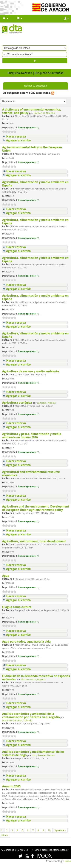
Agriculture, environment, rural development (34, 541)
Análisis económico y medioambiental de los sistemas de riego (33, 753)
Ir (35, 61)
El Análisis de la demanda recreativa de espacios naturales (36, 678)
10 (49, 830)
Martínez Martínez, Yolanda (17, 721)
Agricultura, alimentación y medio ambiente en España (35, 184)
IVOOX (44, 856)
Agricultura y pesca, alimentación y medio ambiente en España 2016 (32, 435)
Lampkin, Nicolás (46, 403)
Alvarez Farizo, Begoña (33, 680)
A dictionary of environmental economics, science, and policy (31, 111)
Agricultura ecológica (17, 403)
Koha (68, 861)
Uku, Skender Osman (43, 755)
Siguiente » (60, 830)
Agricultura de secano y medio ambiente (31, 371)
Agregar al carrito (18, 140)
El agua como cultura (17, 607)
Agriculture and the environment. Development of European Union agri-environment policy (36, 508)
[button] (5, 19)
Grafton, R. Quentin (44, 113)
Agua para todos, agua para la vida (27, 642)
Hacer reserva (16, 137)
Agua (6, 576)
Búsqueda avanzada (20, 73)
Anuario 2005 (12, 786)
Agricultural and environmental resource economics (31, 473)
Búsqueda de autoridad (49, 73)
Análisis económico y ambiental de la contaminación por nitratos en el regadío (31, 715)
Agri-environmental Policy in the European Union (32, 149)
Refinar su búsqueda (35, 86)
